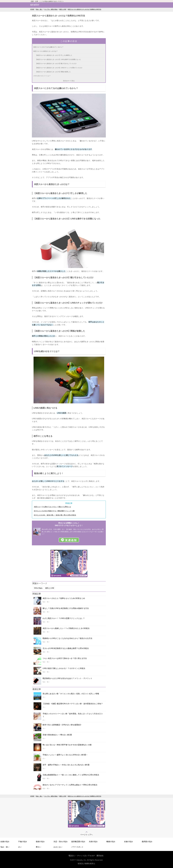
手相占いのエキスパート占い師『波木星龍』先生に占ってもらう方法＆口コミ (73, 715)
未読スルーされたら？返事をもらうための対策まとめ (64, 598)
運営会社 (100, 856)
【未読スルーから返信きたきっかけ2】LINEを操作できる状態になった (58, 59)
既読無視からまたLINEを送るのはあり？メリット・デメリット (67, 678)
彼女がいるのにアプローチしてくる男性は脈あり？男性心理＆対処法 (70, 785)
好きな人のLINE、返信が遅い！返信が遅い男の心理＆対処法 (55, 515)
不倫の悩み (23, 841)
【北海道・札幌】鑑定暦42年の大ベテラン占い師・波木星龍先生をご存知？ (73, 704)
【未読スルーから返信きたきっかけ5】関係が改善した (53, 72)
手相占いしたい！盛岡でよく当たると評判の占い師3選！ (65, 755)
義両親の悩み (147, 841)
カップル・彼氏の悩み (51, 9)
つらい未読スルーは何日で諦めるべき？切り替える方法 (65, 658)
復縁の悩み (40, 841)
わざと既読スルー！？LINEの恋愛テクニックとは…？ (64, 618)
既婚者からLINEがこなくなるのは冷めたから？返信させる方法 (67, 638)
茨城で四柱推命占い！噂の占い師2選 (57, 735)
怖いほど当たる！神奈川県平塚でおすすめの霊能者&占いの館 (67, 745)
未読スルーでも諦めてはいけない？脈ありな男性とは (52, 507)
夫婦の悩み (93, 841)
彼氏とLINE (63, 9)
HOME (32, 9)
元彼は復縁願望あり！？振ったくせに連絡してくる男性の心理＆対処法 (71, 775)
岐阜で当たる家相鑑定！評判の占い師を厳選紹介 (62, 725)
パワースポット (77, 847)
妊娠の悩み (129, 841)
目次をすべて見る (69, 81)
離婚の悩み (111, 841)
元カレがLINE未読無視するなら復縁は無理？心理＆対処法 (66, 648)
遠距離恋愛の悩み (78, 841)
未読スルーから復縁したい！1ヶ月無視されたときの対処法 (66, 628)
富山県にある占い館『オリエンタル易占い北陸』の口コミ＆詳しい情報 (71, 694)
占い (20, 847)
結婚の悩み (5, 841)
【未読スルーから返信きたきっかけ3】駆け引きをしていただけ (56, 63)
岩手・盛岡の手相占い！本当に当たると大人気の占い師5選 (66, 765)
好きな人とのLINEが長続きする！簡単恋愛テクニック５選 (54, 511)
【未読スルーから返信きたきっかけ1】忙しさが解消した (54, 55)
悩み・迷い (39, 9)
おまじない (58, 847)
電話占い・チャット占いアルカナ (82, 856)
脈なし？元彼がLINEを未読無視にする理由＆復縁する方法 (66, 608)
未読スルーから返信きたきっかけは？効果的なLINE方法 (84, 9)
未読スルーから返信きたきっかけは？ (46, 51)
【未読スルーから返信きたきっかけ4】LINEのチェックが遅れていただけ (59, 68)
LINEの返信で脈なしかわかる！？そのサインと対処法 (64, 668)
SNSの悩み (38, 588)
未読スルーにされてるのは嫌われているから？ (48, 47)
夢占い (39, 847)
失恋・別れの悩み (61, 841)
